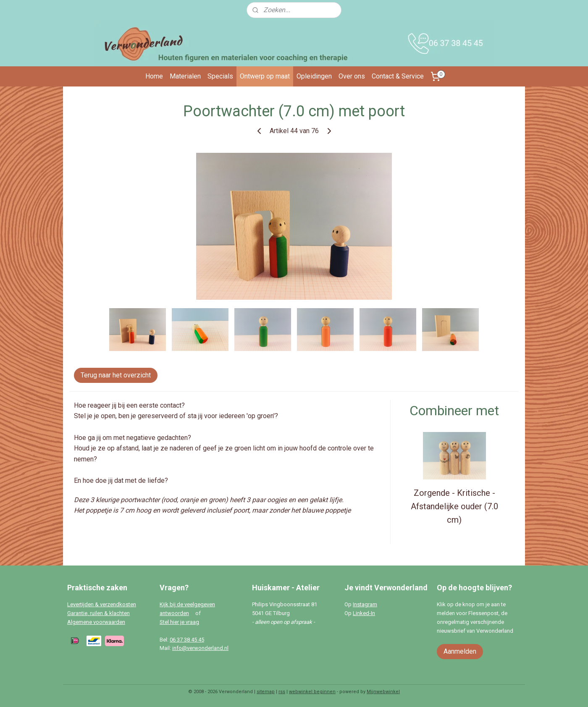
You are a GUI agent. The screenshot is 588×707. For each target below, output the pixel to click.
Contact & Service (398, 76)
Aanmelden (460, 651)
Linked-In (364, 613)
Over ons (352, 76)
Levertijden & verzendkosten (102, 604)
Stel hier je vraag (179, 622)
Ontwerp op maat (265, 76)
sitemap (266, 692)
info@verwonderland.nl (200, 648)
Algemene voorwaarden (96, 622)
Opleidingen (314, 76)
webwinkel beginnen (312, 692)
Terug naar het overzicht (116, 375)
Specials (220, 76)
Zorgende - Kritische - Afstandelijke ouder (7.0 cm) (454, 506)
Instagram (365, 604)
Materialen (185, 76)
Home (154, 76)
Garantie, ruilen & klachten (98, 613)
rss (282, 692)
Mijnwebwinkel (383, 692)
